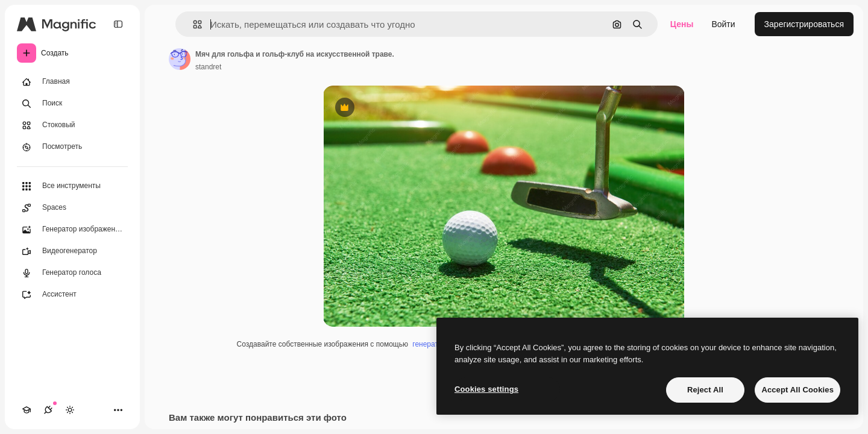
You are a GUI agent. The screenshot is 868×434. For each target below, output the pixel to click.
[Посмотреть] (72, 147)
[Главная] (72, 82)
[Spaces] (72, 208)
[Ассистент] (72, 295)
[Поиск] (72, 104)
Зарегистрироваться (804, 24)
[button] (193, 24)
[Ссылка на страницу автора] (180, 59)
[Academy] (27, 410)
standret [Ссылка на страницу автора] (208, 67)
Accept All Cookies (797, 390)
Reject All (705, 390)
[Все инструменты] (72, 186)
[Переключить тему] (70, 410)
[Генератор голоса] (72, 273)
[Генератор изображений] (72, 230)
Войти (723, 24)
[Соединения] (48, 410)
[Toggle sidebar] (118, 24)
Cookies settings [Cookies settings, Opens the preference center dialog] (486, 389)
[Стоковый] (72, 125)
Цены (682, 24)
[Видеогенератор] (72, 251)
